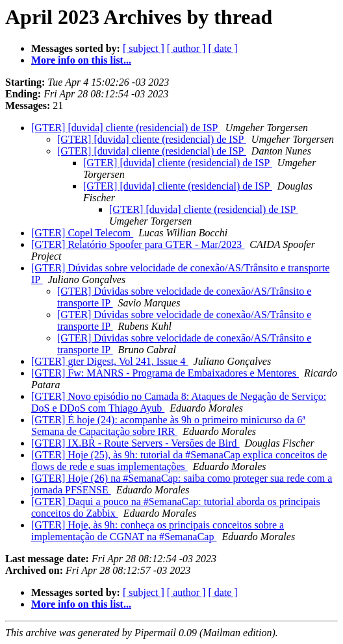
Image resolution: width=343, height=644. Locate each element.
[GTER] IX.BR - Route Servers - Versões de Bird (135, 443)
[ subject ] (144, 48)
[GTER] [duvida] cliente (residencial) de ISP (126, 128)
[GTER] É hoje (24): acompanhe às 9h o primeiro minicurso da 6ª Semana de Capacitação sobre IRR (168, 426)
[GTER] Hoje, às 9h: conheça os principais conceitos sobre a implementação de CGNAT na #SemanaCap (158, 531)
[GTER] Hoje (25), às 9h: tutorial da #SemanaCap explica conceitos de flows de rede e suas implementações (179, 461)
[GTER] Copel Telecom (82, 233)
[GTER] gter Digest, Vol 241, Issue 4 (110, 361)
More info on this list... (81, 60)
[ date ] (222, 48)
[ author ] (186, 48)
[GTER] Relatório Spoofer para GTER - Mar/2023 (138, 244)
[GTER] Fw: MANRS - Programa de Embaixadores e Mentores (165, 373)
